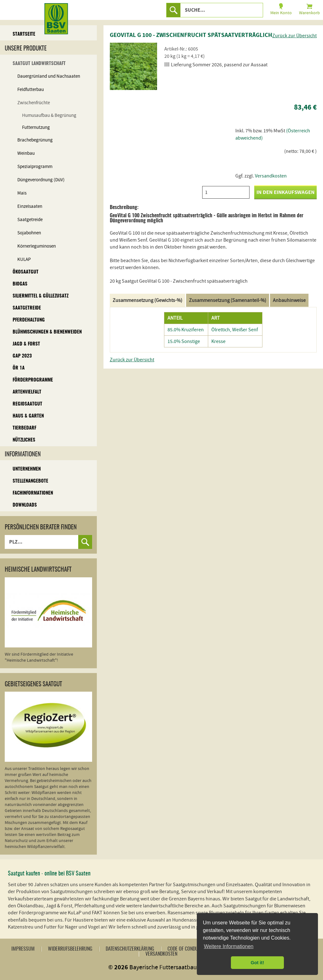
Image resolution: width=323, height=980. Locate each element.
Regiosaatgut (27, 404)
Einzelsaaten (30, 206)
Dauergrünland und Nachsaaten (49, 76)
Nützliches (24, 440)
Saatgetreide (30, 220)
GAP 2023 (22, 356)
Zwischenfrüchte (34, 103)
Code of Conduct (185, 949)
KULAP (24, 259)
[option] (133, 66)
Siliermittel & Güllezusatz (41, 296)
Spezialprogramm (35, 167)
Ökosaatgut (26, 272)
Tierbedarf (24, 428)
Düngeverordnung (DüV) (41, 180)
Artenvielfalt (27, 392)
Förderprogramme (33, 380)
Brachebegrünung (35, 140)
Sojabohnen (29, 233)
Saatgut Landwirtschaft (39, 64)
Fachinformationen (33, 493)
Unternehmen (27, 469)
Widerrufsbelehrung (70, 949)
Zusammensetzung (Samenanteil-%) (228, 300)
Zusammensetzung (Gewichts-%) (147, 300)
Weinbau (26, 153)
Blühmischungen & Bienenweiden (47, 332)
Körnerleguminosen (37, 246)
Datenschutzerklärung (130, 949)
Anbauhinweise (289, 300)
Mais (22, 193)
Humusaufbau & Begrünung (49, 115)
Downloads (25, 505)
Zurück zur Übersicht (294, 36)
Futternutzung (36, 127)
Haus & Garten (28, 416)
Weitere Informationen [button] (229, 946)
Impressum (23, 949)
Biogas (20, 284)
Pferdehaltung (29, 320)
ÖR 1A (19, 368)
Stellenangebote (30, 481)
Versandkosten (271, 176)
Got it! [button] (257, 963)
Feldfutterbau (31, 90)
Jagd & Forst (26, 344)
